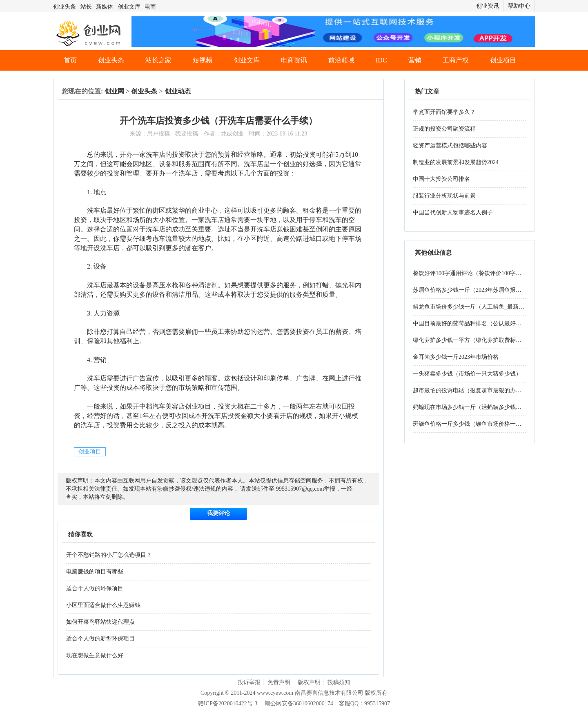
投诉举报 (249, 682)
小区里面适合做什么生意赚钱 (103, 605)
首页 (70, 60)
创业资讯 (488, 6)
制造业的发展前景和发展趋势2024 (456, 162)
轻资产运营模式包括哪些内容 (450, 146)
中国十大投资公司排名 (441, 179)
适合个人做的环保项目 (95, 588)
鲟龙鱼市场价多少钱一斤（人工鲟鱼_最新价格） (474, 307)
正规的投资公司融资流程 (444, 129)
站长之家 (158, 60)
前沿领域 (341, 60)
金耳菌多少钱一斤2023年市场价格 (456, 357)
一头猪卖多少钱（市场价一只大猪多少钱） (467, 374)
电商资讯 (294, 60)
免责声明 (279, 682)
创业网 (114, 91)
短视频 (203, 60)
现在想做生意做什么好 (95, 655)
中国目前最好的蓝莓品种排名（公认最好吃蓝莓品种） (481, 323)
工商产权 (456, 60)
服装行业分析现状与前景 (444, 196)
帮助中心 (519, 6)
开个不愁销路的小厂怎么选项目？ (109, 555)
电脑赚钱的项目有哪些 (95, 572)
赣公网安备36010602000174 (299, 703)
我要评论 (218, 513)
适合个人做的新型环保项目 (100, 639)
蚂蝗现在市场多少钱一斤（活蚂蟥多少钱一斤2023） (479, 407)
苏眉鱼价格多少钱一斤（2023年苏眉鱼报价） (470, 290)
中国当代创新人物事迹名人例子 (453, 212)
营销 (415, 60)
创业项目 (503, 60)
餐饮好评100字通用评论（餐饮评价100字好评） (473, 273)
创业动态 (178, 91)
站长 (86, 7)
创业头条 (65, 7)
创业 (290, 164)
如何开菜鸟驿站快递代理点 (100, 622)
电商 (150, 7)
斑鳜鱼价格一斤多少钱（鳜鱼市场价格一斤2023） (476, 424)
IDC (381, 60)
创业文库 (129, 7)
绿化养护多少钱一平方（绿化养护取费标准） (470, 340)
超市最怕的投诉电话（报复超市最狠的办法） (470, 390)
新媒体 (105, 7)
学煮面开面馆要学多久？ (444, 112)
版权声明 (309, 682)
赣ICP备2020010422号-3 (228, 703)
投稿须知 (339, 682)
